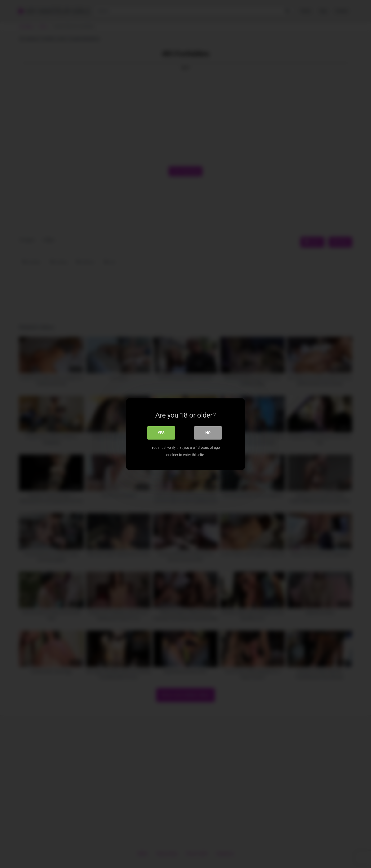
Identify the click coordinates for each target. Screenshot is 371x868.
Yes (161, 433)
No (208, 433)
